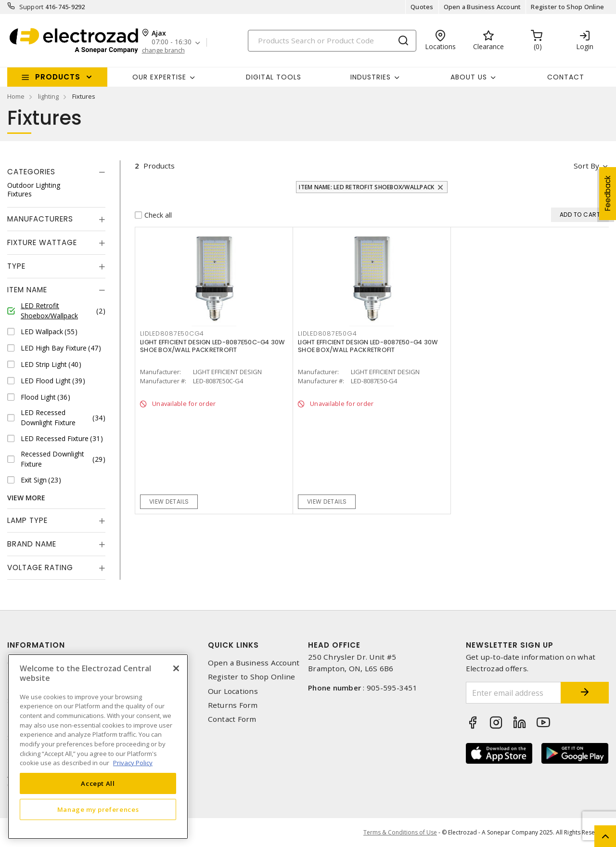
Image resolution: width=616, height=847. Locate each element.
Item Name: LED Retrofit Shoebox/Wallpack (366, 187)
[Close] (176, 668)
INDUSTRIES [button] (371, 77)
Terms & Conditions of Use (400, 832)
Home (16, 96)
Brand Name (32, 544)
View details (169, 502)
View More (26, 498)
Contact (566, 77)
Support (32, 7)
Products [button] (58, 77)
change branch (163, 50)
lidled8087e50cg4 (172, 333)
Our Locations (233, 691)
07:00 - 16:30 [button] (172, 42)
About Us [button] (469, 77)
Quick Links (233, 645)
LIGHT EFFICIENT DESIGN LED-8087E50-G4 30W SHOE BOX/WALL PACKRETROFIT (368, 346)
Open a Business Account (482, 7)
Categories (31, 172)
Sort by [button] (586, 166)
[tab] (56, 172)
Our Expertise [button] (159, 77)
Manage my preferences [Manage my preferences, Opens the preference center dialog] (98, 809)
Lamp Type (27, 520)
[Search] (332, 41)
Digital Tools (274, 77)
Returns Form (233, 705)
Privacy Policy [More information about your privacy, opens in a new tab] (133, 763)
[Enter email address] (514, 693)
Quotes (422, 7)
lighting (48, 96)
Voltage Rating (40, 567)
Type (16, 266)
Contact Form (232, 719)
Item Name (27, 290)
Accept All (98, 783)
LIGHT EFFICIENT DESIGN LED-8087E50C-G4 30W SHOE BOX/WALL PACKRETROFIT (212, 346)
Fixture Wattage (42, 242)
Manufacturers (40, 219)
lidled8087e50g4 (327, 333)
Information (36, 645)
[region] (98, 747)
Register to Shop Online (567, 7)
